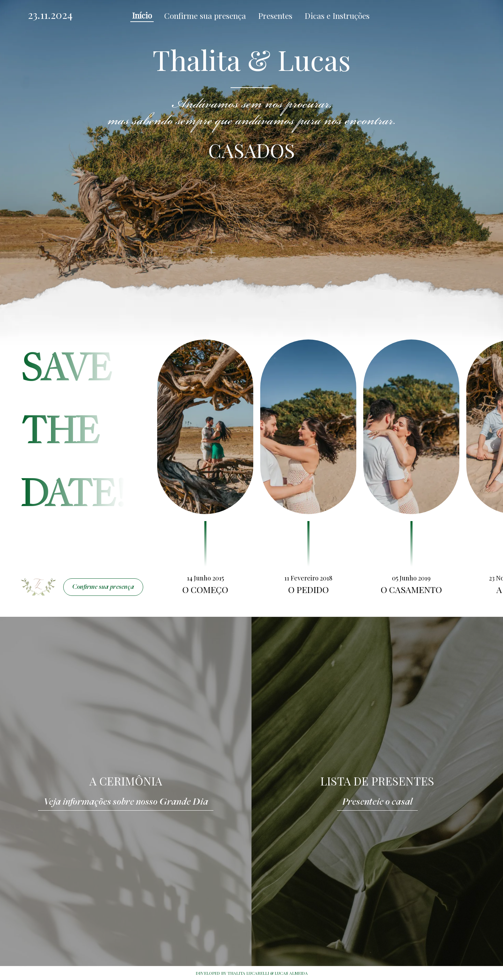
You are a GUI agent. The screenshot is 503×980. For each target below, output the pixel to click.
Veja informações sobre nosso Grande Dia (126, 802)
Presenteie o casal (377, 802)
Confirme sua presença (103, 587)
